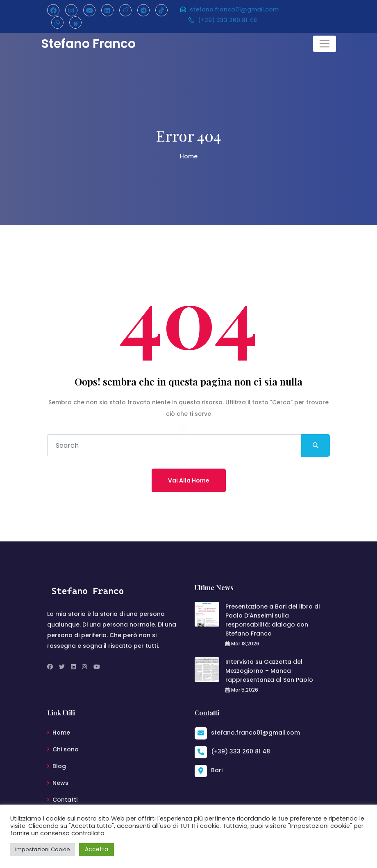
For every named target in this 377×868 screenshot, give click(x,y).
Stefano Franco (88, 44)
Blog (59, 766)
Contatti (65, 800)
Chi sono (66, 749)
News (60, 783)
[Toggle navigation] (325, 44)
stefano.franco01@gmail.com (229, 9)
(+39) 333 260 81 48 (222, 20)
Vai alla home (189, 480)
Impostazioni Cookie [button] (43, 849)
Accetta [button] (97, 849)
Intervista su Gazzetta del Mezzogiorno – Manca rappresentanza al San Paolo (269, 671)
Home (189, 156)
